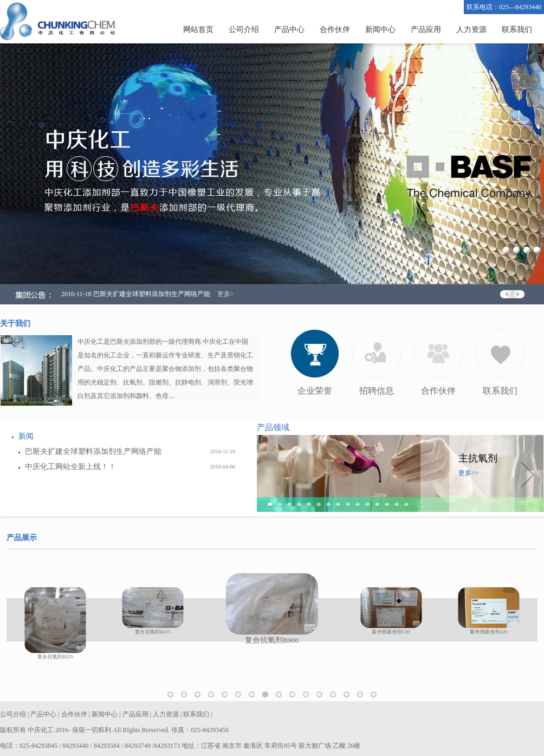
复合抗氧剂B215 (255, 696)
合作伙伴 (335, 30)
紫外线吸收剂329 (309, 696)
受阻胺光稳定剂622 (350, 696)
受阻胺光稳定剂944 (377, 696)
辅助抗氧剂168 (187, 696)
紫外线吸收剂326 (296, 696)
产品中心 (289, 30)
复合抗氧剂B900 (268, 696)
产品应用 (426, 30)
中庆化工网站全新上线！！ (70, 467)
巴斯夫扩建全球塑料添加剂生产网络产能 (93, 451)
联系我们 (517, 30)
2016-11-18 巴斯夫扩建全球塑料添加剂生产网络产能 (136, 294)
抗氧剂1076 (214, 696)
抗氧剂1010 (174, 696)
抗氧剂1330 (201, 696)
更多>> (469, 473)
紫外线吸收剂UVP (336, 696)
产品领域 (273, 427)
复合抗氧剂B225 (241, 696)
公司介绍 (244, 30)
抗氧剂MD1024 (228, 696)
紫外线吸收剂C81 (282, 696)
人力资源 (471, 30)
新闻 (26, 436)
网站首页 (198, 30)
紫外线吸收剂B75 (323, 696)
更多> (226, 294)
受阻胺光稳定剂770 (363, 696)
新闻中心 (380, 30)
